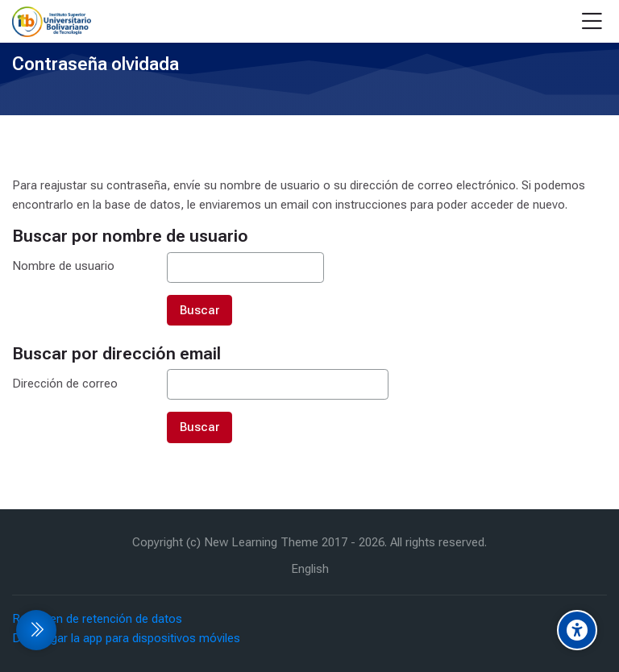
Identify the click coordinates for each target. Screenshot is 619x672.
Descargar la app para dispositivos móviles (126, 638)
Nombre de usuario (63, 266)
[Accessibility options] (577, 630)
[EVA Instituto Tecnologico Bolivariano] (52, 22)
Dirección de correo (65, 384)
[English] (310, 569)
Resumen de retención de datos (97, 619)
